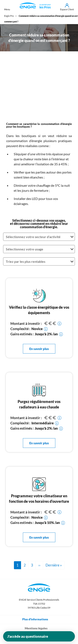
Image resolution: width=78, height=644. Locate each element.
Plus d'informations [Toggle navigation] (38, 619)
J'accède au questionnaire (28, 636)
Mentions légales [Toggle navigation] (39, 628)
